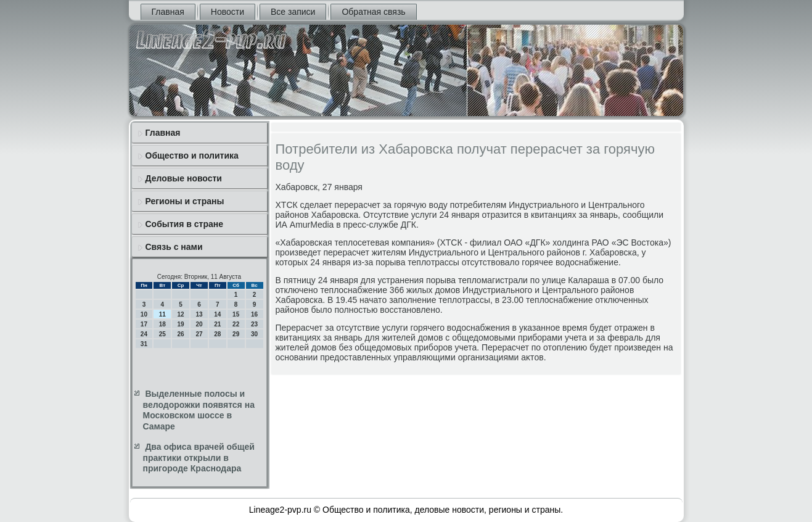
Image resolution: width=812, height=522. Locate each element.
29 (236, 334)
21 (217, 324)
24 (144, 334)
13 (199, 314)
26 (181, 334)
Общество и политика (192, 155)
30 (254, 334)
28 (217, 334)
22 (236, 324)
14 (217, 314)
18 (162, 324)
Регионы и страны (185, 201)
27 (199, 334)
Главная (168, 12)
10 (144, 314)
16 (254, 314)
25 (162, 334)
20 (199, 324)
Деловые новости (184, 178)
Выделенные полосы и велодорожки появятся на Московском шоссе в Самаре (199, 410)
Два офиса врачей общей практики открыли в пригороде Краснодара (199, 458)
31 (144, 344)
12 (181, 314)
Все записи (293, 12)
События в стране (185, 224)
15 (236, 314)
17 (144, 324)
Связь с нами (174, 247)
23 (254, 324)
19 (181, 324)
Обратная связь (373, 12)
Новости (228, 12)
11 (162, 314)
